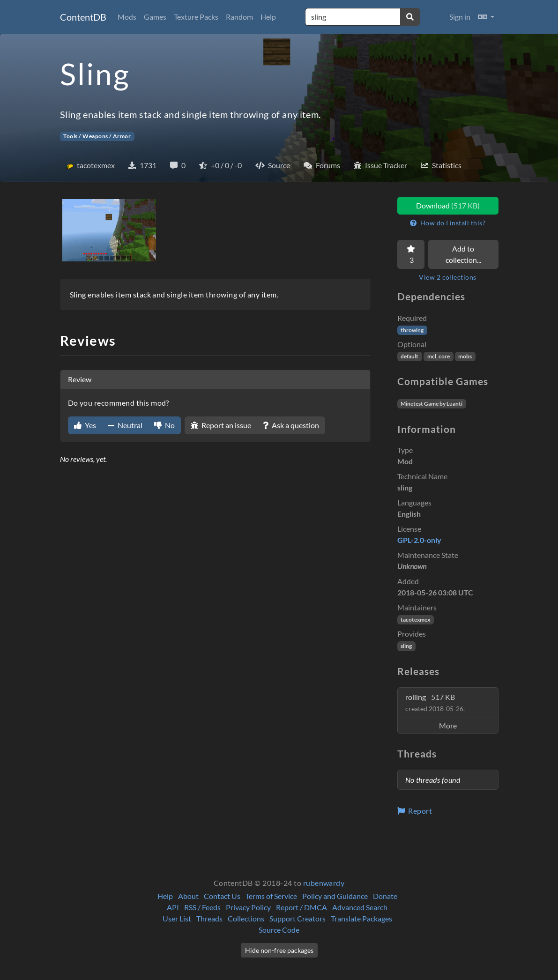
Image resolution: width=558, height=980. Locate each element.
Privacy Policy (248, 907)
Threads (209, 918)
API (173, 907)
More (448, 725)
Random (239, 17)
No (164, 425)
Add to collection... (463, 254)
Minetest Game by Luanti (432, 404)
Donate (385, 896)
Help (268, 17)
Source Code (279, 930)
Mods (127, 17)
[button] (486, 17)
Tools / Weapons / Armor (97, 136)
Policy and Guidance (335, 896)
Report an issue (221, 425)
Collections (246, 918)
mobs (465, 356)
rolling (435, 702)
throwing (412, 330)
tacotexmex (415, 620)
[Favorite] (411, 254)
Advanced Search (360, 907)
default (409, 356)
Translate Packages (361, 918)
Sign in (460, 17)
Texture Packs (196, 17)
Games (155, 17)
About (188, 896)
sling (406, 646)
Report (415, 811)
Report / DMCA (301, 907)
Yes (85, 425)
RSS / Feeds (202, 907)
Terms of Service (271, 896)
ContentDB (83, 17)
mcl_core (439, 356)
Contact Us (222, 896)
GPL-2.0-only (419, 540)
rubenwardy (324, 883)
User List (177, 918)
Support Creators (298, 918)
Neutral (125, 425)
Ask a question (291, 425)
